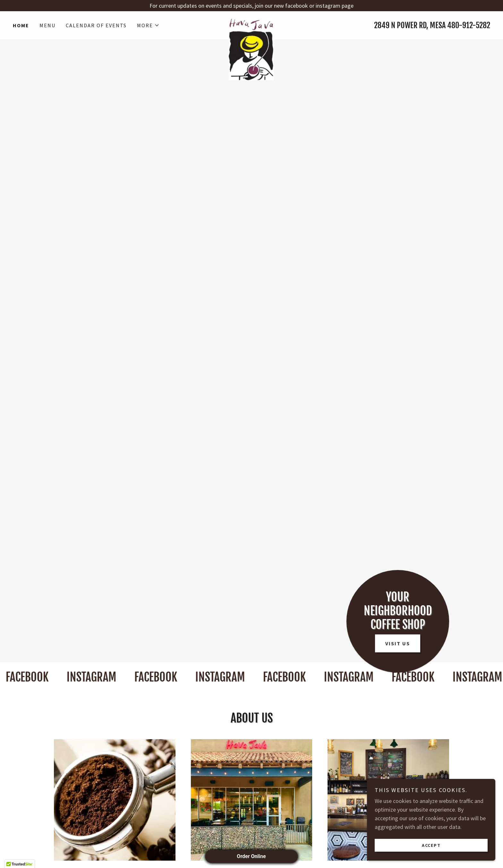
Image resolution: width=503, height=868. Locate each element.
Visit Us (398, 643)
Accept (431, 845)
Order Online (251, 856)
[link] (251, 21)
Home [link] (21, 25)
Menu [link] (47, 25)
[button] (148, 25)
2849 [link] (382, 25)
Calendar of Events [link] (96, 25)
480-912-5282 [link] (469, 25)
